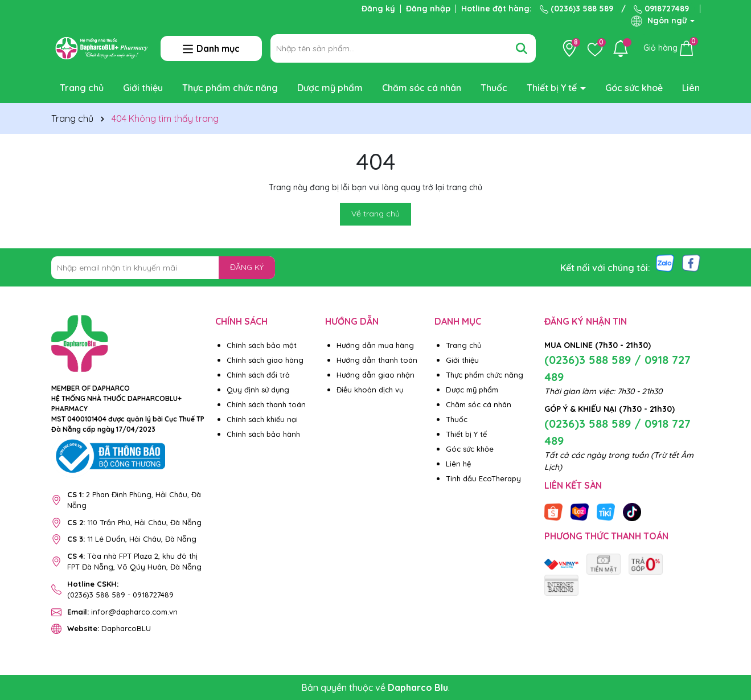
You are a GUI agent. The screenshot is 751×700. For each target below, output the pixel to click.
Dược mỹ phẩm (330, 88)
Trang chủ (82, 88)
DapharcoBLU (109, 628)
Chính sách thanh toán (266, 404)
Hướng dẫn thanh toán (377, 360)
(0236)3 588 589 (576, 9)
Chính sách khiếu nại (262, 419)
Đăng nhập (428, 9)
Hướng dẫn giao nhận (375, 375)
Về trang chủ (375, 214)
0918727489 (661, 9)
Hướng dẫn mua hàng (375, 345)
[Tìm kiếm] (522, 48)
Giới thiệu (143, 88)
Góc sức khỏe (470, 449)
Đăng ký (378, 9)
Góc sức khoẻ (634, 88)
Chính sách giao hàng (265, 360)
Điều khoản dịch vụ (370, 390)
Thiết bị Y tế (553, 88)
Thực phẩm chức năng (230, 88)
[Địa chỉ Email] (163, 268)
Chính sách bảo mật (262, 345)
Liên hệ (697, 88)
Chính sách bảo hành (263, 434)
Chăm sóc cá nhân (422, 88)
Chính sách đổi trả (258, 375)
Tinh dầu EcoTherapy (483, 478)
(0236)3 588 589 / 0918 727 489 (617, 368)
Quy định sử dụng (258, 390)
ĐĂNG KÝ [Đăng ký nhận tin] (247, 267)
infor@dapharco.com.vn (122, 612)
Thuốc (494, 88)
